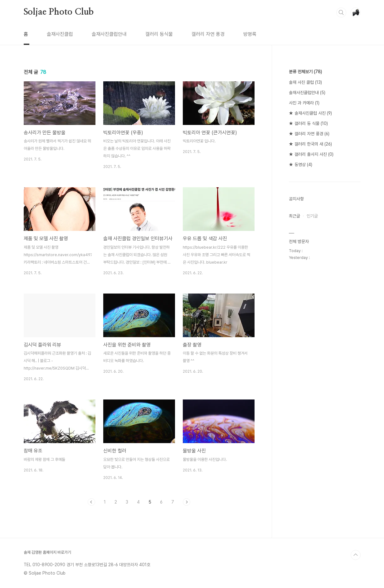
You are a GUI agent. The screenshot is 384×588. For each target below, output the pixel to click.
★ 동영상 (301, 165)
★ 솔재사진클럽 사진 (310, 113)
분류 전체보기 (305, 72)
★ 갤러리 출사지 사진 (311, 154)
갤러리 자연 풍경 (208, 34)
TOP (356, 555)
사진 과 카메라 (304, 103)
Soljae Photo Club (59, 12)
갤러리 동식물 (159, 34)
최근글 (294, 216)
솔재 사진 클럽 (305, 82)
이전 (91, 502)
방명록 (250, 34)
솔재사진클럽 (60, 34)
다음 (187, 502)
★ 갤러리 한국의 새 (310, 144)
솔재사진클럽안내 (109, 34)
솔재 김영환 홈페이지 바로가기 (47, 552)
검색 (341, 12)
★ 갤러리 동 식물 (308, 123)
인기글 (312, 216)
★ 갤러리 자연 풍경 (309, 134)
